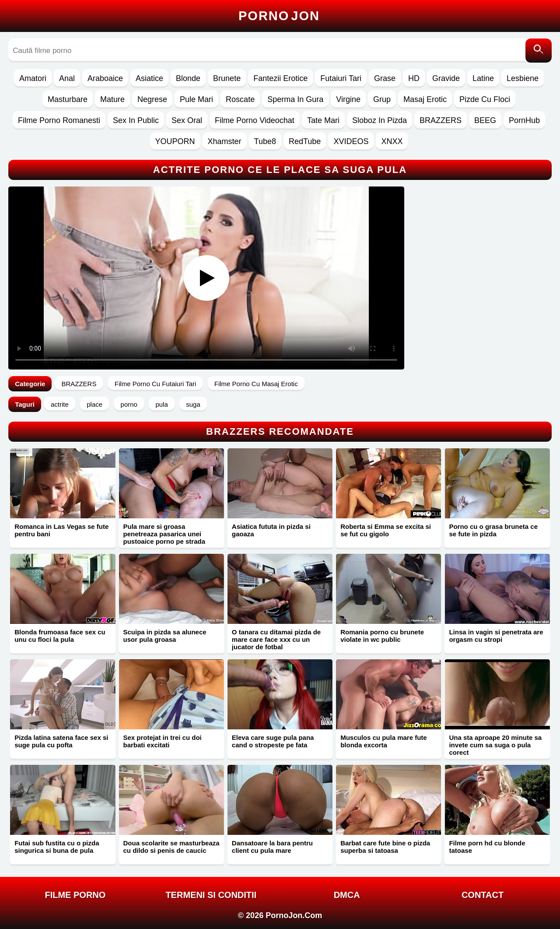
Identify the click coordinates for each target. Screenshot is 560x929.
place (94, 404)
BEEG (485, 120)
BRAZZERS (441, 120)
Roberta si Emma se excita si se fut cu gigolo (386, 530)
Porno (279, 16)
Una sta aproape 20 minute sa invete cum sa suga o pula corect (495, 745)
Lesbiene (523, 78)
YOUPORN (175, 141)
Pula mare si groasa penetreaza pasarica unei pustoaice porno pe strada (164, 534)
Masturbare (68, 99)
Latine (483, 78)
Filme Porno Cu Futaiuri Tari (155, 384)
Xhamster (225, 141)
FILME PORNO (75, 895)
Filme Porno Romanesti (59, 120)
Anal (67, 78)
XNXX (392, 141)
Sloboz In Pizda (380, 120)
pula (161, 404)
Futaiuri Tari (341, 78)
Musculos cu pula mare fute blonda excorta (384, 741)
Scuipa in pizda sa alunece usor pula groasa (165, 636)
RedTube (305, 141)
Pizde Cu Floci (485, 99)
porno (129, 404)
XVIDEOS (351, 141)
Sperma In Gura (295, 99)
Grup (382, 99)
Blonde (188, 78)
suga (193, 404)
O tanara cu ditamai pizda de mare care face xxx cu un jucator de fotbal (276, 639)
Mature (112, 99)
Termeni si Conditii (211, 895)
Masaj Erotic (425, 99)
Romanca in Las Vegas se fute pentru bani (61, 530)
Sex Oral (187, 120)
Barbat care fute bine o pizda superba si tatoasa (385, 847)
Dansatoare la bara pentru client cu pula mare (272, 847)
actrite (60, 404)
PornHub (524, 120)
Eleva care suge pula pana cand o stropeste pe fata (273, 741)
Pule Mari (196, 99)
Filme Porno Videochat (255, 120)
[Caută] (539, 51)
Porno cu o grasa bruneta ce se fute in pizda (493, 530)
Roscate (240, 99)
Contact (483, 895)
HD (414, 78)
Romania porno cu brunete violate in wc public (382, 636)
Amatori (33, 78)
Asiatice (149, 78)
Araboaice (105, 78)
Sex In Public (136, 120)
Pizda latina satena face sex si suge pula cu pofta (61, 741)
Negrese (152, 99)
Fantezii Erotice (280, 78)
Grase (385, 78)
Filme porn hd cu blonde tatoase (487, 847)
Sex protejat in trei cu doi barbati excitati (163, 741)
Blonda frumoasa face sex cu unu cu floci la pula (60, 636)
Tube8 (265, 141)
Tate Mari (323, 120)
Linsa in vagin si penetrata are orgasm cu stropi (496, 636)
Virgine (348, 99)
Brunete (227, 78)
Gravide (446, 78)
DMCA (347, 895)
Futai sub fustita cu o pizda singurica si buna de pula (57, 847)
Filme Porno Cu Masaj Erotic (256, 384)
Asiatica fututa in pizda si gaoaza (271, 530)
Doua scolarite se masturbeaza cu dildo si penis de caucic (171, 847)
